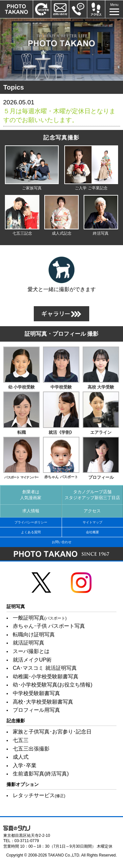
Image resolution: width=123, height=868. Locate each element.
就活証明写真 (29, 643)
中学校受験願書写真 (36, 693)
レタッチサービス (39, 795)
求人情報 (31, 511)
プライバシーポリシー (31, 522)
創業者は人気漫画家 (31, 495)
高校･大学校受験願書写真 (43, 702)
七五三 (21, 740)
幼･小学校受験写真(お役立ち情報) (53, 685)
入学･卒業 (25, 765)
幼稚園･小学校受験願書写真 (46, 677)
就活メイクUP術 (32, 660)
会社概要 (92, 532)
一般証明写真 (40, 618)
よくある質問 (31, 532)
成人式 (21, 757)
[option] (61, 50)
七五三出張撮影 (31, 749)
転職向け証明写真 (34, 635)
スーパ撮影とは (31, 651)
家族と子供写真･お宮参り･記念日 (52, 732)
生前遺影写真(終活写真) (41, 774)
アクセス (92, 511)
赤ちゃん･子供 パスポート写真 (49, 626)
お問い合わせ (62, 542)
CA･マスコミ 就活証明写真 (45, 668)
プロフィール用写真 (36, 710)
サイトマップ (92, 522)
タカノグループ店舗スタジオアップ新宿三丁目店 (92, 495)
